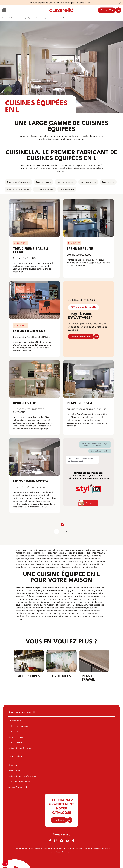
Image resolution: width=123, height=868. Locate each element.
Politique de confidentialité (41, 849)
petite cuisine (60, 593)
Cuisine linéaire (44, 182)
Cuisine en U (108, 182)
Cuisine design (67, 189)
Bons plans (14, 765)
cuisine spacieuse (82, 593)
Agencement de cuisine (36, 18)
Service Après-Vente (18, 787)
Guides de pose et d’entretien (22, 776)
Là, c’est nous (15, 721)
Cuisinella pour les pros (20, 748)
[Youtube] (67, 841)
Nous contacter (16, 732)
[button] (5, 864)
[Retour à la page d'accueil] (61, 10)
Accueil (5, 18)
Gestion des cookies (101, 849)
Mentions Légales (22, 849)
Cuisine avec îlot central (18, 182)
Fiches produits (16, 771)
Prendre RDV (107, 10)
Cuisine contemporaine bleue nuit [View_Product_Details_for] (86, 409)
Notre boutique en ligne (20, 782)
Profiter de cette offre (81, 337)
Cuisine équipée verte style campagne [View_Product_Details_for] (29, 411)
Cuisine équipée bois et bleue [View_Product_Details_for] (29, 258)
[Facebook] (50, 841)
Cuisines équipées (18, 18)
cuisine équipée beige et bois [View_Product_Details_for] (29, 487)
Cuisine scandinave (44, 189)
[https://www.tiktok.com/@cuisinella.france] (73, 841)
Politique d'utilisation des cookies (78, 849)
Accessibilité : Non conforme (62, 852)
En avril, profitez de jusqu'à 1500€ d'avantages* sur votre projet (60, 3)
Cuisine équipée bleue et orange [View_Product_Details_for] (31, 337)
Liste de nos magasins (19, 726)
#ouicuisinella (58, 849)
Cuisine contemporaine (18, 189)
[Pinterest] (62, 841)
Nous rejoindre (15, 743)
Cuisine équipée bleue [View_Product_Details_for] (79, 255)
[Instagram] (56, 841)
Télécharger (59, 820)
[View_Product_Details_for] (35, 218)
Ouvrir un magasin (17, 737)
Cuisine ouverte (88, 182)
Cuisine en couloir (66, 182)
